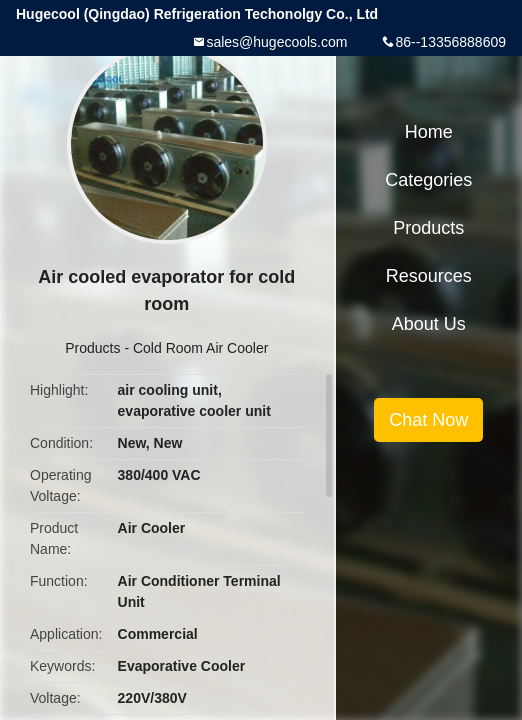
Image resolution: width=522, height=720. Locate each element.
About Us (429, 324)
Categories (428, 180)
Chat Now (428, 420)
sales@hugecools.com (276, 42)
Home (429, 132)
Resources (429, 276)
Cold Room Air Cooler (200, 348)
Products (92, 348)
